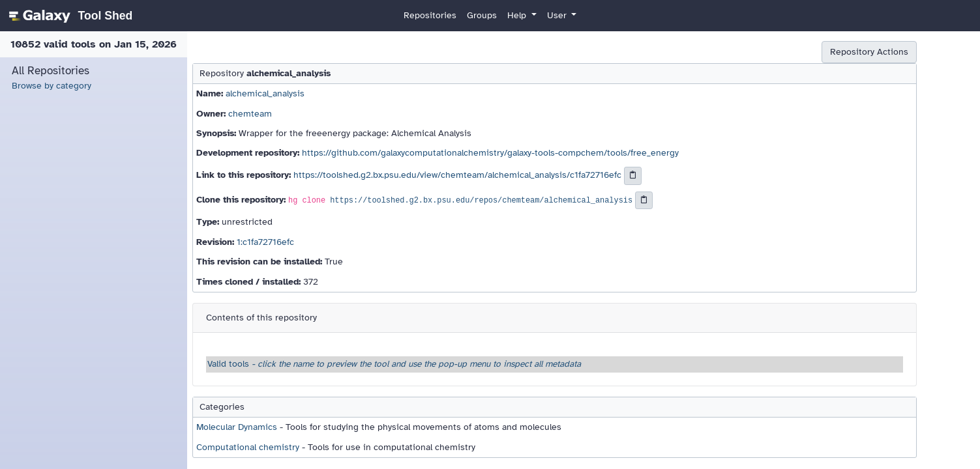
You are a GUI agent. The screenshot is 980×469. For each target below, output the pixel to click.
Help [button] (518, 15)
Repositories (430, 15)
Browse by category (52, 86)
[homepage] (69, 16)
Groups (482, 15)
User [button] (558, 15)
